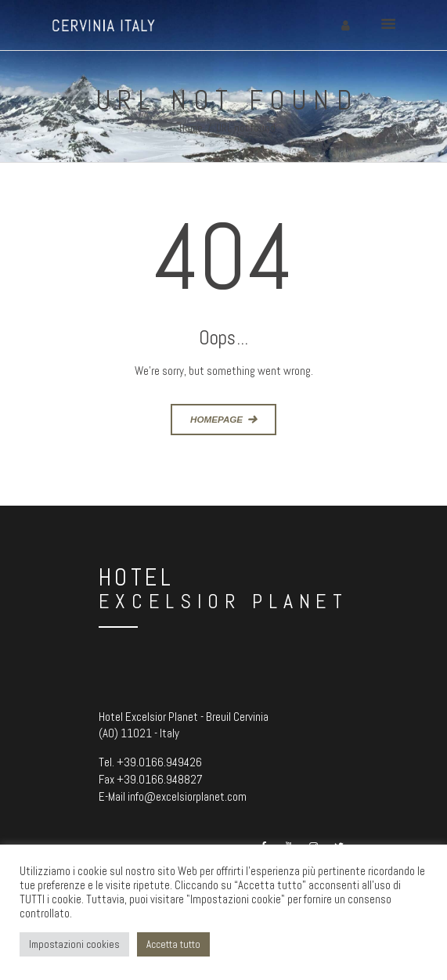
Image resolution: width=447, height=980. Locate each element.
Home (191, 128)
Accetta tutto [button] (173, 944)
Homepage (216, 419)
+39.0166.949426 (159, 762)
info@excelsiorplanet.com (187, 796)
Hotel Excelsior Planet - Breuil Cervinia (184, 717)
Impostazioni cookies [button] (74, 944)
